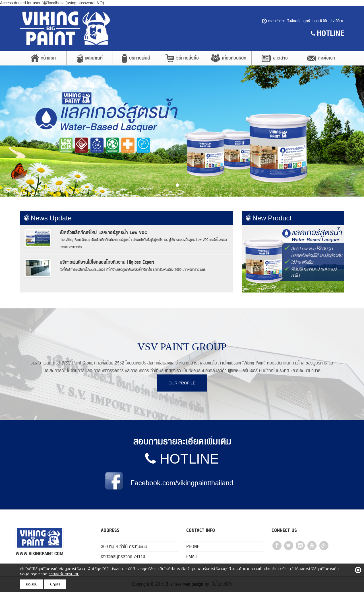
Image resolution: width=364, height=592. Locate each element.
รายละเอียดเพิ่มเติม (64, 574)
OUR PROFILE (182, 383)
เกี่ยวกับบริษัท (228, 58)
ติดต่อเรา (321, 58)
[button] (27, 131)
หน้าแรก (43, 58)
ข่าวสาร (275, 58)
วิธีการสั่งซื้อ (182, 58)
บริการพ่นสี (136, 58)
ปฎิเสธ (55, 584)
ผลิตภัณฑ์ (90, 58)
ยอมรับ (31, 584)
